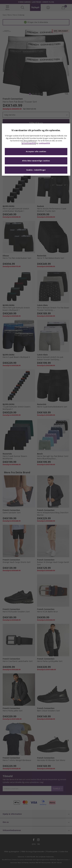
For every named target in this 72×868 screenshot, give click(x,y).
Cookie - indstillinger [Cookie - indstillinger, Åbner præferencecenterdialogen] (36, 170)
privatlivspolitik (29, 143)
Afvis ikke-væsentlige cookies (36, 161)
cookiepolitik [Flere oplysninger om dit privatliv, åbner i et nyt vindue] (44, 143)
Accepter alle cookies (36, 152)
